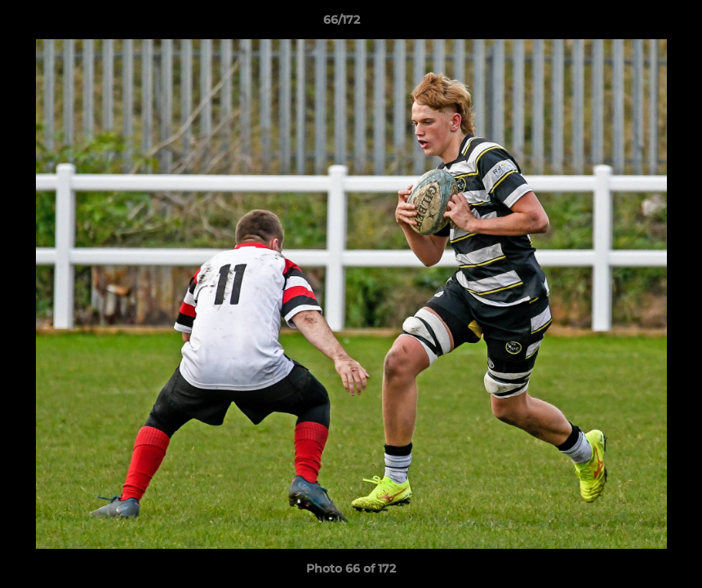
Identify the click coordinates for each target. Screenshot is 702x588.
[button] (633, 24)
